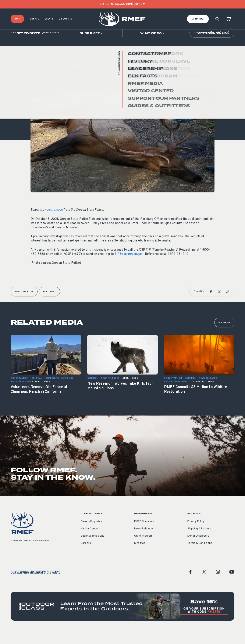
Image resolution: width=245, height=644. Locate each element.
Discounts (66, 19)
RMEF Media (24, 46)
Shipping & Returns (199, 542)
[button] (211, 45)
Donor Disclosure (198, 549)
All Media (224, 335)
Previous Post (24, 304)
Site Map (140, 556)
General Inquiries (91, 534)
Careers (86, 556)
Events (49, 19)
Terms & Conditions (200, 556)
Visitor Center (90, 542)
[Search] (217, 19)
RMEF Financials (144, 534)
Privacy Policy (196, 534)
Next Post (49, 304)
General (36, 89)
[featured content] (122, 619)
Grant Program (143, 549)
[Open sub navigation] (31, 33)
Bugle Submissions (93, 549)
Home (13, 46)
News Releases (144, 542)
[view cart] (229, 19)
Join (17, 19)
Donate (34, 19)
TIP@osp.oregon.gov (128, 267)
